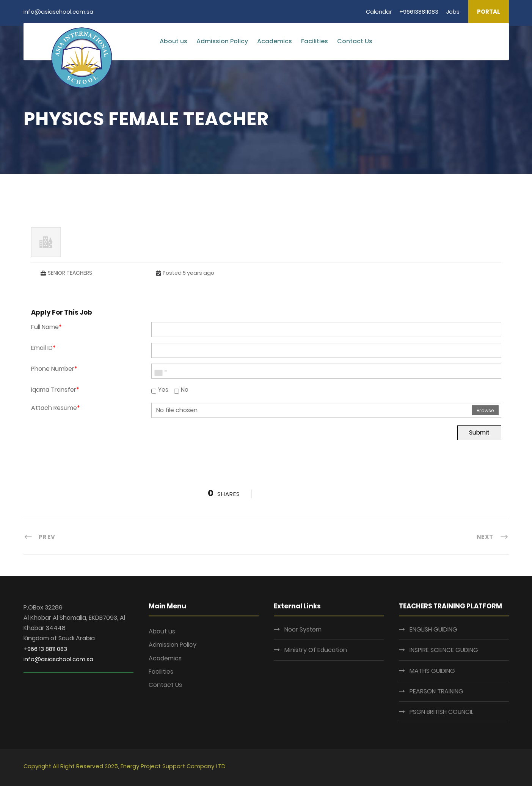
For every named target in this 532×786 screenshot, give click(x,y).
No (181, 390)
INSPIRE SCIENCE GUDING (444, 650)
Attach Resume (56, 408)
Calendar (379, 12)
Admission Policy (222, 41)
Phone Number (54, 369)
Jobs (453, 12)
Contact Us (355, 41)
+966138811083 (419, 12)
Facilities (315, 41)
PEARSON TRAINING (436, 691)
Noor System (303, 629)
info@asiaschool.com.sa (58, 659)
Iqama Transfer (55, 390)
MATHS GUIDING (432, 671)
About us (173, 41)
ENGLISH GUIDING (433, 629)
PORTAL (489, 12)
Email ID (43, 348)
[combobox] (160, 371)
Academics (275, 41)
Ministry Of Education (316, 650)
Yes (160, 390)
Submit (479, 432)
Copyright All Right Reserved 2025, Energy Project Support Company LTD (125, 766)
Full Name (46, 327)
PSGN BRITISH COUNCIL (441, 712)
